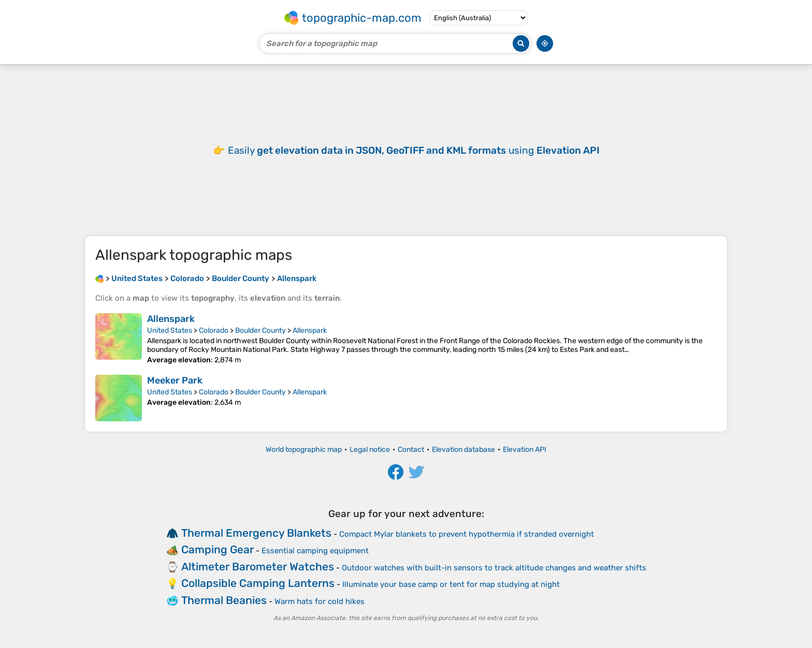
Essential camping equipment (315, 551)
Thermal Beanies (224, 600)
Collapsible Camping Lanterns (258, 583)
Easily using (414, 150)
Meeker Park (175, 380)
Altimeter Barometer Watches (258, 566)
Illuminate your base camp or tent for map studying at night (451, 584)
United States (170, 330)
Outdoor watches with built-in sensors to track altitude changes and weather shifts (494, 568)
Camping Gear (218, 549)
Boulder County (260, 330)
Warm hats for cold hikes (320, 601)
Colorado (214, 330)
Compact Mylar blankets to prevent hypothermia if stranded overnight (467, 534)
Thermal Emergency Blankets (256, 533)
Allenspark (171, 319)
